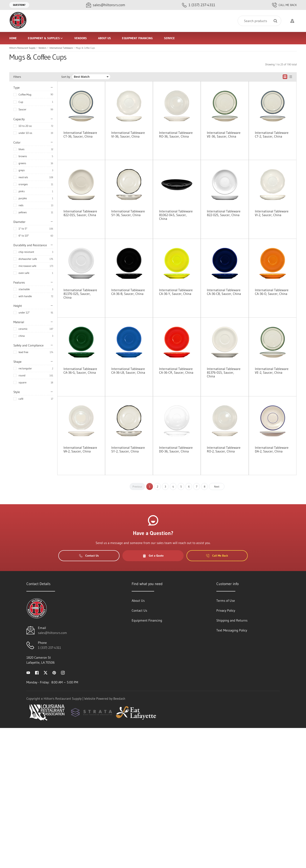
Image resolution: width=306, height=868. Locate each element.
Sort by (66, 77)
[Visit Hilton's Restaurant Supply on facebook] (37, 672)
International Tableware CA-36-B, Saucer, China (128, 292)
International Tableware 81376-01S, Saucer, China (224, 372)
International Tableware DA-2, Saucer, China (272, 449)
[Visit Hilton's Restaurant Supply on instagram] (63, 672)
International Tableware (61, 48)
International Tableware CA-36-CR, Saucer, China (176, 371)
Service (169, 38)
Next (217, 486)
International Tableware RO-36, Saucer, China (176, 134)
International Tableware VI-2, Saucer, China (272, 213)
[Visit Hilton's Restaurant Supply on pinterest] (54, 672)
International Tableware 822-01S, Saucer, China (80, 213)
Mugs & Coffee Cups (85, 48)
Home (13, 38)
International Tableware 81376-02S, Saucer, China (80, 294)
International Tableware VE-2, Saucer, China (272, 371)
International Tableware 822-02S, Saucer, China (224, 213)
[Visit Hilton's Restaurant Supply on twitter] (46, 672)
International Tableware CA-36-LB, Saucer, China (128, 371)
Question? (19, 5)
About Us (105, 38)
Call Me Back (284, 5)
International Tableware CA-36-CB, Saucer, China (224, 292)
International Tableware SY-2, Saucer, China (128, 449)
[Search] (259, 21)
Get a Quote (153, 556)
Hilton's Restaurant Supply (22, 48)
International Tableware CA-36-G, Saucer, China (80, 371)
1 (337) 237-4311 (49, 648)
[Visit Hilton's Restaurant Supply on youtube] (28, 672)
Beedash (119, 698)
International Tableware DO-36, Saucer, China (176, 449)
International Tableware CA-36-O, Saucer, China (272, 292)
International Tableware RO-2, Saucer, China (224, 449)
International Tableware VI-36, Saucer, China (128, 134)
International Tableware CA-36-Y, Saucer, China (176, 292)
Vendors (81, 38)
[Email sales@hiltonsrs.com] (106, 5)
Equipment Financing (137, 38)
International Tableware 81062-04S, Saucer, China (176, 215)
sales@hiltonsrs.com (52, 633)
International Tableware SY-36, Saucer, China (128, 213)
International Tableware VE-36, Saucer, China (224, 134)
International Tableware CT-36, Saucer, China (80, 134)
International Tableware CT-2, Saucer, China (272, 134)
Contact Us (89, 556)
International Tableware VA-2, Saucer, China (80, 449)
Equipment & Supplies (45, 38)
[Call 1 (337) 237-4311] (199, 5)
